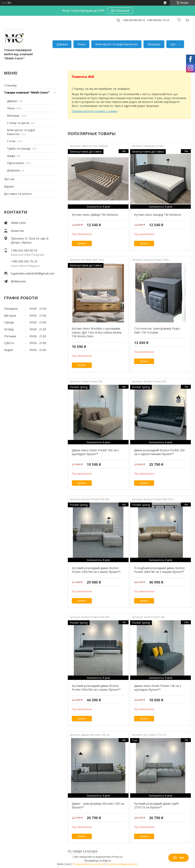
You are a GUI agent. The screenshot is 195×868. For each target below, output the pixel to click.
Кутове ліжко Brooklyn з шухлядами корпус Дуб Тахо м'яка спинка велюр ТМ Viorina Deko (97, 332)
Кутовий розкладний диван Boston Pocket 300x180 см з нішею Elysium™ (96, 688)
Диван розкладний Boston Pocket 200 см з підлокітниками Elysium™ (159, 452)
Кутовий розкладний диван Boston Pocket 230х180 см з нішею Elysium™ (96, 570)
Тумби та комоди (19, 148)
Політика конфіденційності (122, 864)
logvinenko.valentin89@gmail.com (33, 273)
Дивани (62, 44)
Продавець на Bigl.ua (98, 860)
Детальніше (120, 11)
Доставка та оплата (18, 194)
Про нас (9, 179)
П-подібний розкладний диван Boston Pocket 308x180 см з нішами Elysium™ (159, 570)
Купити (82, 243)
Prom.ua (117, 857)
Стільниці (10, 85)
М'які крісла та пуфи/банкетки (116, 44)
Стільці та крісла (18, 123)
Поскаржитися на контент (88, 864)
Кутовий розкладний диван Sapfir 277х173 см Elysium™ (156, 806)
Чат (178, 858)
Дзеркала (13, 170)
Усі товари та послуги (82, 851)
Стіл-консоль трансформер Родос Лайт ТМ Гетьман (157, 330)
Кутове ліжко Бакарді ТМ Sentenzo (158, 215)
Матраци (154, 44)
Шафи (11, 156)
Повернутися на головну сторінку (95, 111)
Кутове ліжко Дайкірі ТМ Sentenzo (95, 215)
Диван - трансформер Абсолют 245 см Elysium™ (98, 806)
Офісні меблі (15, 163)
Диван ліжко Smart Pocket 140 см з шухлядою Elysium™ (158, 688)
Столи (11, 141)
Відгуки (9, 186)
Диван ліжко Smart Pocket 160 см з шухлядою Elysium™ (95, 452)
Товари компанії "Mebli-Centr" (27, 92)
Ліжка (81, 44)
